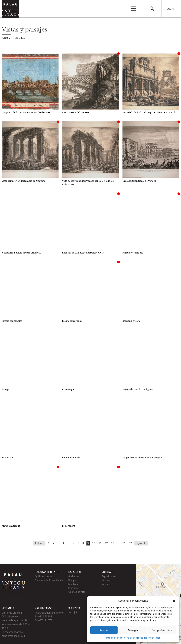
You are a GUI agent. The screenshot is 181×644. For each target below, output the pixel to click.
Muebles (73, 584)
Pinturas (73, 588)
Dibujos (72, 580)
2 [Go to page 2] (54, 543)
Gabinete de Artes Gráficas (50, 580)
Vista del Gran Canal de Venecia (139, 181)
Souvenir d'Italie (131, 321)
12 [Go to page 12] (106, 543)
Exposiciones (109, 576)
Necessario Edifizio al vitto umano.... (21, 253)
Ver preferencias (162, 630)
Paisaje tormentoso (133, 253)
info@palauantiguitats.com (50, 613)
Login (170, 9)
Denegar (133, 630)
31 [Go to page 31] (124, 543)
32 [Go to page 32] (130, 543)
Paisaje (5, 389)
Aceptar (104, 630)
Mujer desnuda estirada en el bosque (142, 458)
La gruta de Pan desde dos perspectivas (83, 253)
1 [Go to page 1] (49, 543)
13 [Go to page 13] (113, 543)
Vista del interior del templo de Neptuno (24, 181)
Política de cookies (116, 638)
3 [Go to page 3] (59, 543)
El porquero (69, 526)
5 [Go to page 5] (68, 543)
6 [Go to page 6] (73, 543)
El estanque (68, 389)
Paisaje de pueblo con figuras (138, 389)
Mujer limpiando (11, 526)
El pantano (8, 458)
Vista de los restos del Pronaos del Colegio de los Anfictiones (88, 183)
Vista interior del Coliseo (75, 112)
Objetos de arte (77, 592)
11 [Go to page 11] (100, 543)
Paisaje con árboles (12, 321)
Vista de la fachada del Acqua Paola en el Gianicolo (149, 112)
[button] (174, 601)
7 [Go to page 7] (78, 543)
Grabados (74, 576)
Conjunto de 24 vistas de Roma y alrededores (26, 112)
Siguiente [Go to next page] (141, 543)
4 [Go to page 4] (63, 543)
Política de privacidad (137, 638)
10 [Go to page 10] (94, 543)
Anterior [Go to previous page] (39, 543)
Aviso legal (154, 638)
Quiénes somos (44, 576)
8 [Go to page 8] (83, 543)
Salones (106, 580)
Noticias (106, 584)
